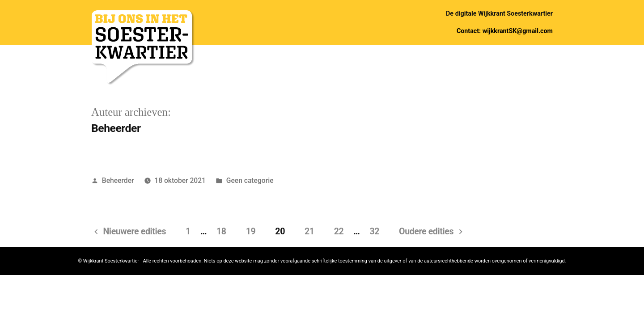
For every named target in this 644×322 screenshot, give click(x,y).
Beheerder (118, 180)
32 (374, 231)
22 (339, 231)
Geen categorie (250, 180)
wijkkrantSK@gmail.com (518, 31)
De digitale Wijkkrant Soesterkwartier (499, 13)
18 (221, 231)
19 (251, 231)
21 (309, 231)
